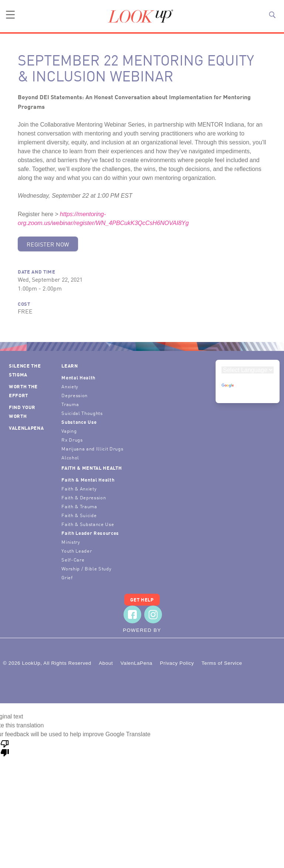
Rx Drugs (72, 440)
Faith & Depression (84, 497)
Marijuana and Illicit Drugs (92, 448)
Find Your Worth (22, 411)
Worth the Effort (23, 391)
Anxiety (70, 386)
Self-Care (73, 559)
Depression (75, 395)
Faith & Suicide (79, 515)
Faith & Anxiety (79, 488)
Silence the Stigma (25, 370)
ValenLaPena (26, 428)
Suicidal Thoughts (82, 413)
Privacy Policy (177, 663)
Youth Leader (77, 551)
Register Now (48, 244)
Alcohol (70, 457)
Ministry (71, 542)
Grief (67, 577)
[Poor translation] (5, 748)
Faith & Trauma (79, 506)
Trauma (70, 404)
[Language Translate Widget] (248, 370)
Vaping (69, 431)
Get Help (142, 599)
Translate (241, 390)
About (106, 663)
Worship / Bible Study (86, 568)
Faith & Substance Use (88, 524)
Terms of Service (222, 663)
